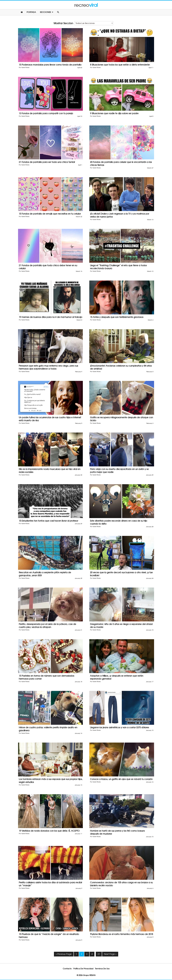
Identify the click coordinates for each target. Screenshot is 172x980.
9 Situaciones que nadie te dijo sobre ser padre (114, 113)
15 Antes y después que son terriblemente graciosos (117, 317)
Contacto (67, 968)
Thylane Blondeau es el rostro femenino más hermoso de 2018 (121, 934)
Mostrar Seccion (63, 23)
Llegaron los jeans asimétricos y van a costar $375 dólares (120, 727)
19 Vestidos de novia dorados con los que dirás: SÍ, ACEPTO (49, 831)
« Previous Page (64, 954)
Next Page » (110, 954)
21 (99, 954)
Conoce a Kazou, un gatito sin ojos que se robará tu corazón (121, 779)
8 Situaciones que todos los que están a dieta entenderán (120, 64)
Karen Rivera (25, 67)
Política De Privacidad (83, 968)
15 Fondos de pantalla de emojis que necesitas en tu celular (50, 213)
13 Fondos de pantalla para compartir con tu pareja (46, 113)
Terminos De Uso (102, 968)
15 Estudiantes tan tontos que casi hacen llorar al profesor (48, 521)
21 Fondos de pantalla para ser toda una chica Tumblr (47, 162)
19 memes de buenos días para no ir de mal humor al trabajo (51, 317)
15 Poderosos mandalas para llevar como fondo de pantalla (50, 64)
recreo (86, 5)
